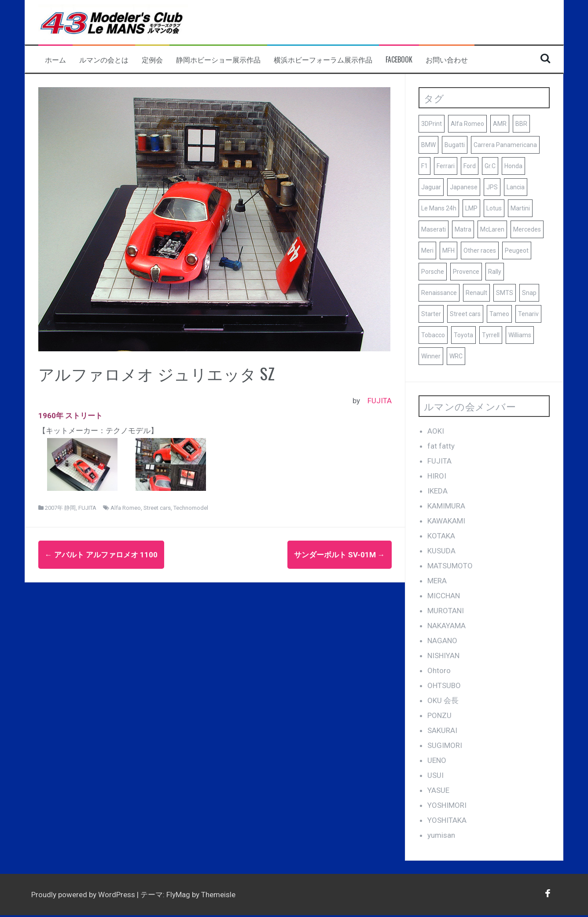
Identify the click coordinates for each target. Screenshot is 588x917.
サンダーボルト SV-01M (340, 555)
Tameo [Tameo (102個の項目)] (499, 314)
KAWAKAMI (446, 521)
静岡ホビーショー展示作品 (218, 59)
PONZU (439, 715)
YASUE (438, 790)
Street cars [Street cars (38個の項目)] (465, 314)
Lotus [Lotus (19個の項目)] (494, 208)
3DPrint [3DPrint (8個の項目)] (432, 124)
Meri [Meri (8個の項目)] (427, 250)
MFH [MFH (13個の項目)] (448, 250)
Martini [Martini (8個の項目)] (520, 208)
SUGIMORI (445, 745)
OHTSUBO (444, 685)
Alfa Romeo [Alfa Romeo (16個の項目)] (467, 124)
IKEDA (437, 491)
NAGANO (442, 641)
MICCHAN (444, 596)
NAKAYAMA (447, 626)
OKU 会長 (443, 700)
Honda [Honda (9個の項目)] (513, 166)
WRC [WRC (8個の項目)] (456, 356)
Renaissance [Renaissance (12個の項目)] (439, 293)
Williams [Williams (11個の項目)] (520, 335)
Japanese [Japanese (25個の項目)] (464, 187)
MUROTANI (446, 611)
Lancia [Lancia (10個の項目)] (516, 187)
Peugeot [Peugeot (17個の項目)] (517, 250)
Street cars (157, 508)
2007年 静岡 (60, 508)
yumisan (441, 835)
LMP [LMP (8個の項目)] (471, 208)
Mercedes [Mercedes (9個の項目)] (527, 229)
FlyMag (178, 895)
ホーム (55, 59)
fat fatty (441, 446)
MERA (437, 581)
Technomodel (191, 508)
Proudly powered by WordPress (84, 895)
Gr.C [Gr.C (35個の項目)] (490, 166)
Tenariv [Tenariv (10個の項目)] (528, 314)
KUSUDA (441, 551)
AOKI (436, 431)
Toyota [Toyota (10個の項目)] (463, 335)
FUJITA (380, 401)
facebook (399, 59)
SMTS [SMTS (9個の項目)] (505, 293)
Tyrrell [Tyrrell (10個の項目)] (491, 335)
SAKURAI (442, 730)
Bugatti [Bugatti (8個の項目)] (455, 145)
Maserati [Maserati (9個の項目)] (434, 229)
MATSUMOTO (450, 566)
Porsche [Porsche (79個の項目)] (433, 272)
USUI (435, 775)
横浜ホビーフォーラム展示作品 (323, 59)
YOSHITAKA (447, 820)
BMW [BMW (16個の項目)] (428, 145)
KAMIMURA (446, 506)
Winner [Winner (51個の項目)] (431, 356)
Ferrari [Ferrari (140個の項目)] (446, 166)
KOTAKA (441, 536)
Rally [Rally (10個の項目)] (495, 272)
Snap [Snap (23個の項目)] (529, 293)
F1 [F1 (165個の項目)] (424, 166)
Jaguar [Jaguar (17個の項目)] (431, 187)
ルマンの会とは (104, 59)
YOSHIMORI (447, 805)
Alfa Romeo (126, 508)
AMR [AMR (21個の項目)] (500, 124)
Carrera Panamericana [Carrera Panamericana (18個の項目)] (505, 145)
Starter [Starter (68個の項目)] (431, 314)
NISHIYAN (443, 656)
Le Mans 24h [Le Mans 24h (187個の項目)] (439, 208)
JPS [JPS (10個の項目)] (492, 187)
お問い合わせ (447, 59)
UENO (437, 760)
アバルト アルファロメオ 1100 (101, 555)
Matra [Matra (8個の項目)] (463, 229)
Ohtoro (439, 670)
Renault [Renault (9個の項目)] (476, 293)
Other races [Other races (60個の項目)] (480, 250)
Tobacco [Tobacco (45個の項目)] (433, 335)
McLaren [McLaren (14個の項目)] (492, 229)
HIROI (437, 476)
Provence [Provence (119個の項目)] (466, 272)
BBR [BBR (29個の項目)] (521, 124)
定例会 (152, 59)
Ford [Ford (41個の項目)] (470, 166)
